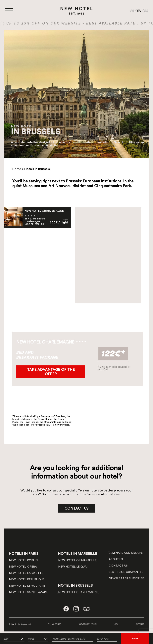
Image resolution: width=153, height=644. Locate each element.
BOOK (135, 638)
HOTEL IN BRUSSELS (76, 585)
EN (139, 11)
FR (132, 11)
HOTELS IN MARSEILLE (78, 554)
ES (146, 11)
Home (17, 169)
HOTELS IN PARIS (24, 554)
